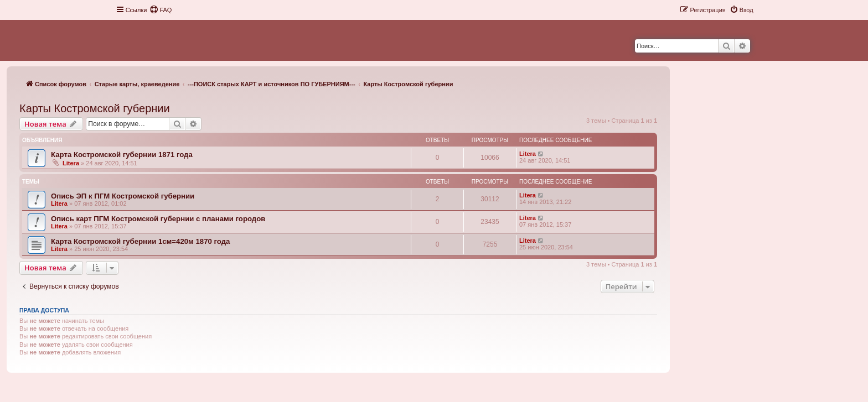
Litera (71, 163)
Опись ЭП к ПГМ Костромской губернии (123, 196)
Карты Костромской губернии (95, 108)
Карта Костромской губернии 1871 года (122, 155)
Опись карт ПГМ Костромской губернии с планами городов (158, 219)
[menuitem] (161, 10)
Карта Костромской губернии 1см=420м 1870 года (140, 241)
